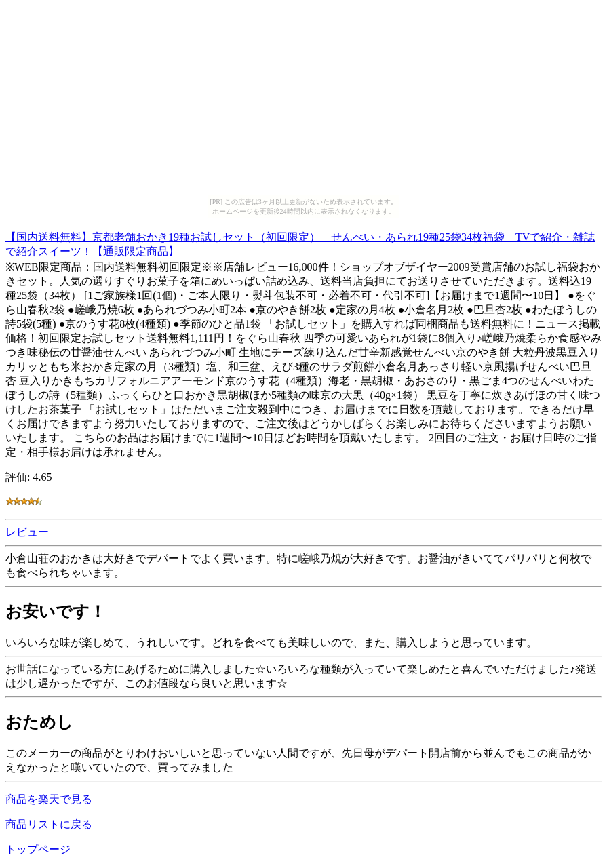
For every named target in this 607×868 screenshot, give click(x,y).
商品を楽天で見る (49, 799)
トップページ (38, 849)
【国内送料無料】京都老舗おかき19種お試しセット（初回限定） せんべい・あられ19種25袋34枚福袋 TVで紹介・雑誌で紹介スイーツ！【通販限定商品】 (300, 242)
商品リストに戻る (49, 824)
